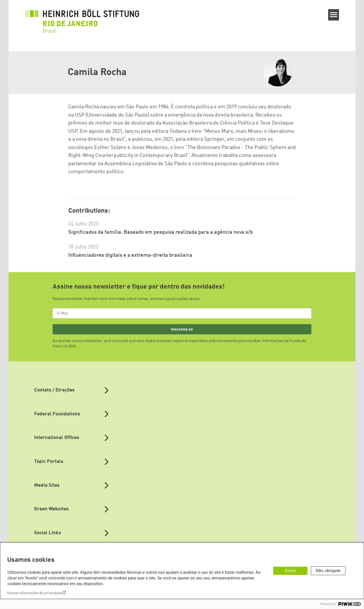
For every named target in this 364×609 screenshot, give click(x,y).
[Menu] (334, 15)
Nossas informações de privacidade (34, 593)
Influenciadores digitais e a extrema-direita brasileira (130, 255)
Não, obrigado (328, 571)
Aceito (290, 571)
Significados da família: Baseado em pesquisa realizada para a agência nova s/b (161, 232)
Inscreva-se (182, 329)
